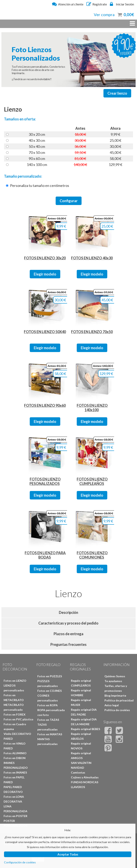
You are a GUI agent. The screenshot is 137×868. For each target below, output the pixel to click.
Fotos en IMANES (15, 772)
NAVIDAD (78, 768)
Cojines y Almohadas (85, 777)
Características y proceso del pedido (68, 623)
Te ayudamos (113, 681)
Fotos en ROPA (48, 705)
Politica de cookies (117, 710)
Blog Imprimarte (115, 696)
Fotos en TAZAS (48, 720)
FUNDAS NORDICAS (85, 782)
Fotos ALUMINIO (15, 753)
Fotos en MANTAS (50, 734)
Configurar (69, 201)
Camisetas (78, 772)
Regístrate (97, 4)
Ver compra (104, 15)
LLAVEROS (78, 787)
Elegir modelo (45, 274)
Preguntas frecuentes (68, 644)
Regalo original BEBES (85, 729)
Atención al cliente (68, 4)
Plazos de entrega (68, 634)
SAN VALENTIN (81, 763)
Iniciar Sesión (122, 4)
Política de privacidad (119, 700)
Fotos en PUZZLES (50, 676)
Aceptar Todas (68, 854)
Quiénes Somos (115, 676)
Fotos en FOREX (15, 714)
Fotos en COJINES (50, 691)
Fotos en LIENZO (15, 681)
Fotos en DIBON (15, 758)
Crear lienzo (117, 93)
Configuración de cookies (20, 862)
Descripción (68, 612)
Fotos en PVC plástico (18, 719)
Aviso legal (112, 705)
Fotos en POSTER (15, 816)
